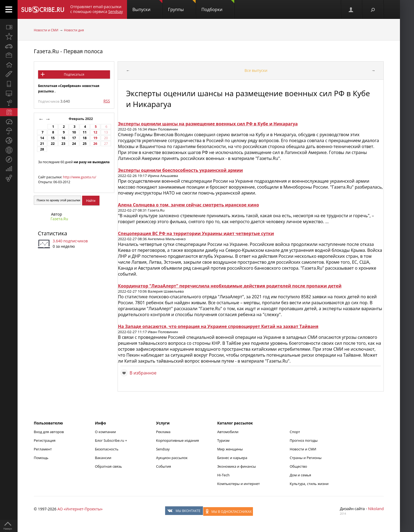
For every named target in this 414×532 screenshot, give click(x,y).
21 (42, 144)
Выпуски (147, 6)
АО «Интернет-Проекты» (80, 509)
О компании (105, 432)
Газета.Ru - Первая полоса (68, 51)
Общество (298, 466)
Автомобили (228, 432)
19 (95, 138)
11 (85, 132)
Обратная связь (108, 466)
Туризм (223, 440)
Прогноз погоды (304, 440)
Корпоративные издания (177, 440)
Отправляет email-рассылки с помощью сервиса (97, 9)
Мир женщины (230, 449)
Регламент (43, 449)
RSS (107, 101)
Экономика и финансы (237, 466)
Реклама (163, 432)
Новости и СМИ (46, 30)
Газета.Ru (59, 219)
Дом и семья (300, 475)
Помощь (41, 458)
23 (63, 144)
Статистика (52, 233)
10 (74, 132)
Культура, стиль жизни (309, 484)
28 (42, 149)
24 (74, 144)
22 (53, 144)
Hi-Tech (223, 475)
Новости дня (74, 30)
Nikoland (376, 509)
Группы (182, 6)
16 (63, 138)
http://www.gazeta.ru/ (80, 177)
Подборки (218, 6)
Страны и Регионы (306, 458)
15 (53, 138)
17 (74, 138)
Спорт (295, 432)
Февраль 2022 (81, 119)
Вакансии (103, 458)
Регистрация (45, 440)
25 (85, 144)
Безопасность (107, 449)
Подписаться (74, 74)
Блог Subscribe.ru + (111, 440)
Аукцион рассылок (172, 458)
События (163, 466)
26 (95, 144)
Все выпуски (256, 70)
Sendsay (163, 449)
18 (85, 138)
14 (42, 138)
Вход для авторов (49, 432)
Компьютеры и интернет (239, 484)
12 (95, 132)
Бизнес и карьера (232, 458)
